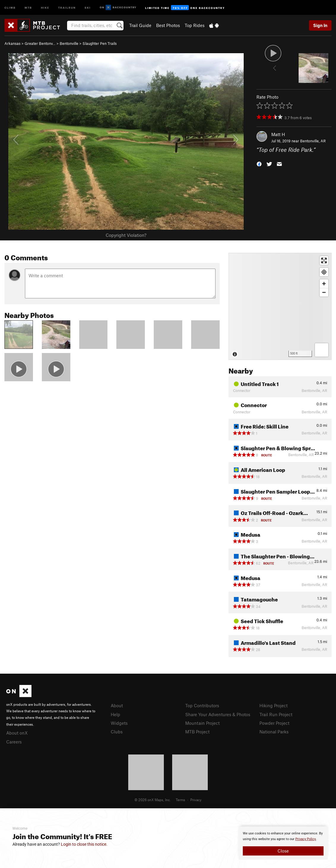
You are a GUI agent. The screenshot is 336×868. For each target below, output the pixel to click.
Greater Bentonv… (40, 43)
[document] (283, 843)
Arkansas (12, 43)
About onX (17, 733)
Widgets (119, 723)
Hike (45, 7)
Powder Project (274, 723)
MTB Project (197, 732)
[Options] (322, 350)
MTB (28, 7)
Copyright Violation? (126, 235)
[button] (259, 164)
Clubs (117, 732)
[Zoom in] (324, 284)
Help (115, 714)
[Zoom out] (324, 292)
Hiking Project (274, 705)
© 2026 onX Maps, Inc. (153, 800)
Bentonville (69, 43)
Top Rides (195, 25)
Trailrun (67, 7)
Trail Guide (140, 25)
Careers (14, 742)
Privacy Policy (306, 839)
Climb (10, 7)
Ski (88, 7)
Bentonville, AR (313, 141)
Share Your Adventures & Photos (218, 714)
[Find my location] (324, 272)
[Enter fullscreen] (324, 260)
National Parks (274, 732)
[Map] (280, 306)
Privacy (196, 800)
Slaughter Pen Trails (100, 43)
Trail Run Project (276, 714)
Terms (180, 800)
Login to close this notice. (84, 844)
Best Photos (168, 25)
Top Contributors (202, 705)
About (117, 705)
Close (283, 851)
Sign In (320, 25)
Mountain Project (202, 723)
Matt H (278, 134)
